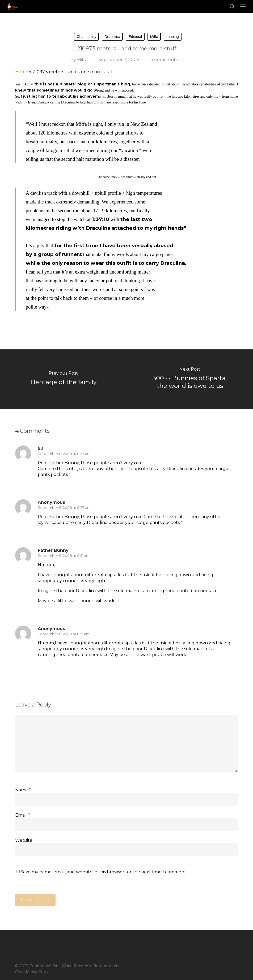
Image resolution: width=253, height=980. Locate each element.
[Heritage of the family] (63, 379)
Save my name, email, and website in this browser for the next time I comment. (104, 872)
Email (22, 815)
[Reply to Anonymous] (47, 532)
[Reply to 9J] (47, 484)
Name (23, 790)
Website (24, 840)
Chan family (86, 37)
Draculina (112, 37)
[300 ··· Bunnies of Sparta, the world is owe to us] (190, 379)
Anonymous (51, 629)
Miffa (154, 37)
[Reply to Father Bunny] (47, 611)
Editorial (135, 37)
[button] (243, 6)
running (173, 37)
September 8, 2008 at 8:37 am (64, 454)
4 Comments (164, 60)
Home (22, 72)
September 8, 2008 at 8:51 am (64, 556)
